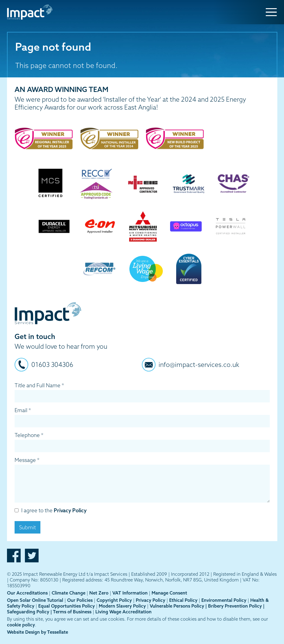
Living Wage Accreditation (123, 612)
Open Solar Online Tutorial (35, 600)
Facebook (14, 556)
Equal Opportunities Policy (67, 606)
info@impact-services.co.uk (199, 364)
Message (27, 460)
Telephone (29, 435)
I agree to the (51, 510)
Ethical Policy (183, 600)
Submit (27, 527)
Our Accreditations (27, 593)
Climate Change (68, 593)
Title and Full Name (39, 385)
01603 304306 (52, 364)
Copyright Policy (114, 600)
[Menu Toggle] (271, 12)
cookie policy (21, 625)
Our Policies (80, 600)
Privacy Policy (70, 510)
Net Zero (99, 593)
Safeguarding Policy (29, 612)
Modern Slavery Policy (122, 606)
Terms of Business (72, 612)
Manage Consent (169, 593)
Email (23, 410)
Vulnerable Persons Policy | (179, 606)
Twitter (32, 556)
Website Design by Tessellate (38, 632)
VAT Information (130, 593)
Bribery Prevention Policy (236, 606)
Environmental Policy (224, 600)
